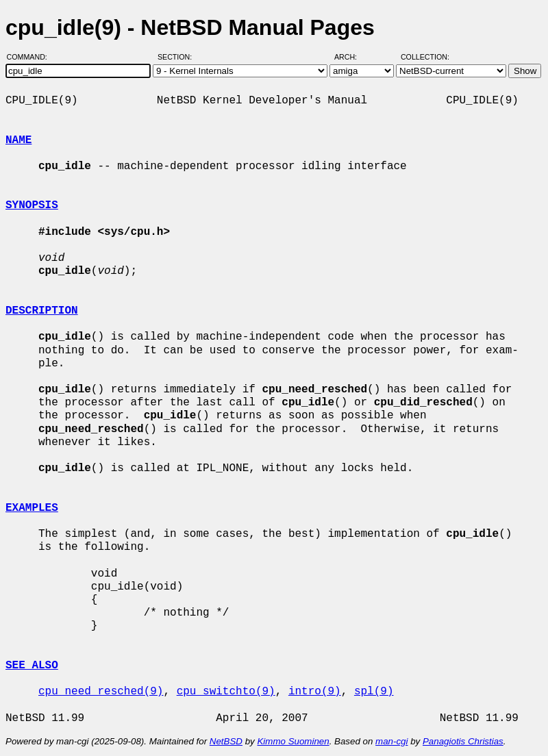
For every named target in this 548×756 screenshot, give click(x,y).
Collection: (425, 57)
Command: (31, 57)
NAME (18, 140)
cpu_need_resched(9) (101, 692)
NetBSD (226, 741)
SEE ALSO (32, 666)
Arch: (352, 57)
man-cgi (391, 741)
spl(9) (374, 692)
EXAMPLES (32, 508)
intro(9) (315, 692)
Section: (178, 57)
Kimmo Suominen (293, 741)
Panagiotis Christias (463, 741)
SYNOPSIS (32, 205)
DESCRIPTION (42, 311)
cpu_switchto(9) (226, 692)
